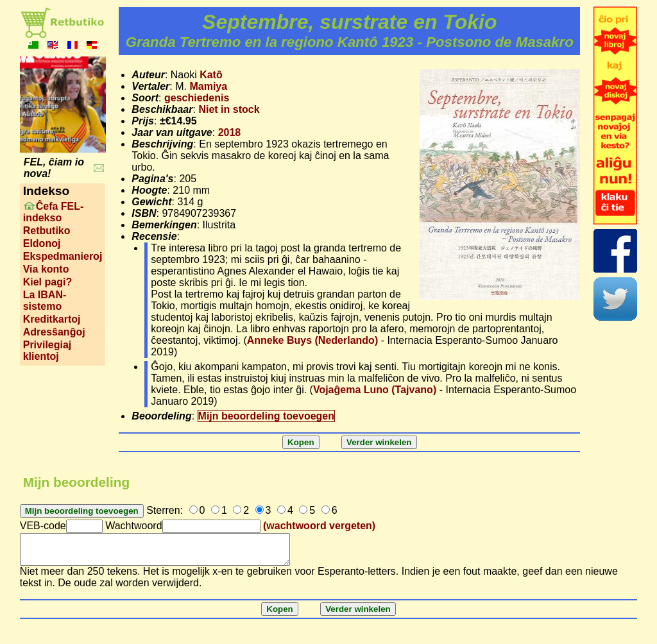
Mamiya (208, 86)
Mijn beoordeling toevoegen (266, 416)
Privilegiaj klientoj (47, 351)
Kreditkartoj (52, 319)
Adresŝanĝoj (54, 332)
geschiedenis (197, 98)
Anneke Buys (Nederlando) (312, 340)
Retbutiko (47, 231)
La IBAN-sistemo (45, 301)
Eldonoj (42, 243)
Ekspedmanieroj (63, 256)
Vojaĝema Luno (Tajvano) (375, 390)
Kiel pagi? (47, 282)
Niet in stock (229, 109)
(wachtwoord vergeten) (319, 526)
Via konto (46, 269)
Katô (211, 75)
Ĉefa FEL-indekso (54, 212)
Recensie (154, 236)
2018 (230, 132)
